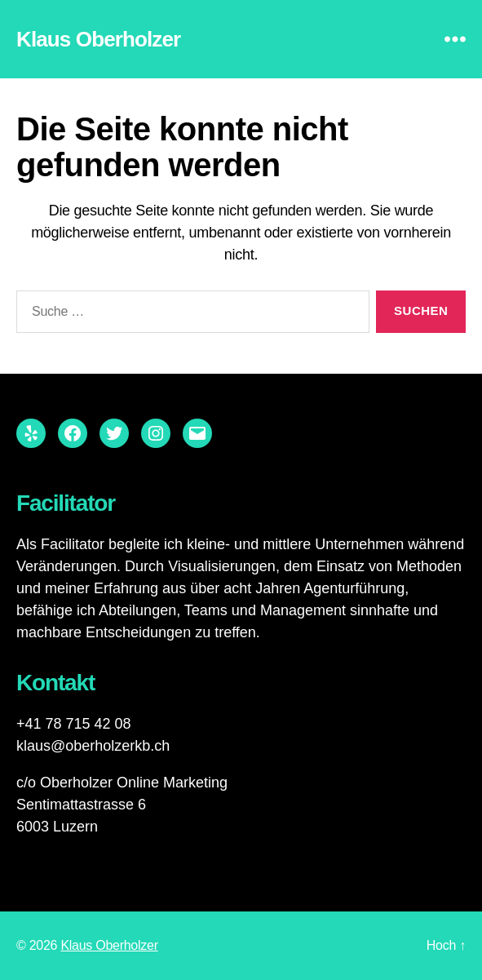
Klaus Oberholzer (98, 39)
